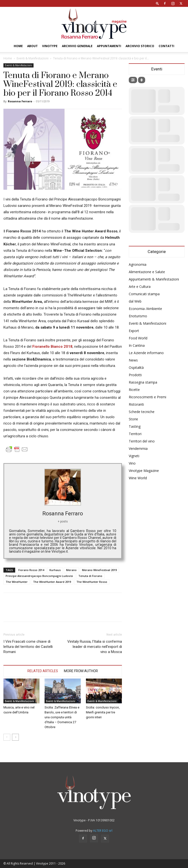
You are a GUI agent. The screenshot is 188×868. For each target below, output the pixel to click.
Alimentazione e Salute (147, 272)
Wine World (138, 478)
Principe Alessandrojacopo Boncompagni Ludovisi (39, 576)
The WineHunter (17, 582)
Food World (138, 338)
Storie (133, 419)
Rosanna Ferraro (20, 101)
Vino (132, 463)
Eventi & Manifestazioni (33, 58)
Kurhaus (55, 570)
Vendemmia (138, 448)
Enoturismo (138, 316)
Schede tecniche (142, 412)
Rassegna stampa (143, 382)
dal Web (135, 301)
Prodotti (135, 375)
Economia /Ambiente (145, 309)
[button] (157, 3)
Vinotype (50, 46)
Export (134, 331)
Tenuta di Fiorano (90, 576)
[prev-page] (7, 737)
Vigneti (134, 456)
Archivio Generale (77, 46)
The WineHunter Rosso (92, 582)
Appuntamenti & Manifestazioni (154, 279)
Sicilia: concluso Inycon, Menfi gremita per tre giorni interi (103, 712)
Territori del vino (142, 441)
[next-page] (15, 737)
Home (18, 46)
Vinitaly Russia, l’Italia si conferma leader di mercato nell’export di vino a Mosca (95, 647)
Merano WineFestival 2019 (99, 570)
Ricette (134, 390)
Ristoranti (136, 404)
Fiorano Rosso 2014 (31, 570)
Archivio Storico (140, 46)
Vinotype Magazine (144, 471)
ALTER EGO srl (103, 831)
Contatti (166, 46)
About (32, 46)
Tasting (135, 426)
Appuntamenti (109, 46)
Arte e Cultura (140, 287)
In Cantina (137, 345)
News (133, 360)
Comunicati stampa (144, 294)
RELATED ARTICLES (43, 671)
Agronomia (138, 264)
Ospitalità (136, 367)
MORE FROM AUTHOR (81, 671)
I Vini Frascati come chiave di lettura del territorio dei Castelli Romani (28, 647)
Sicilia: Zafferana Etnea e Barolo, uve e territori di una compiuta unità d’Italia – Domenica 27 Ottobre (62, 717)
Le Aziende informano (146, 353)
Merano (71, 570)
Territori (135, 434)
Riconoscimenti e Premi (147, 397)
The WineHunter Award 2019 (52, 582)
